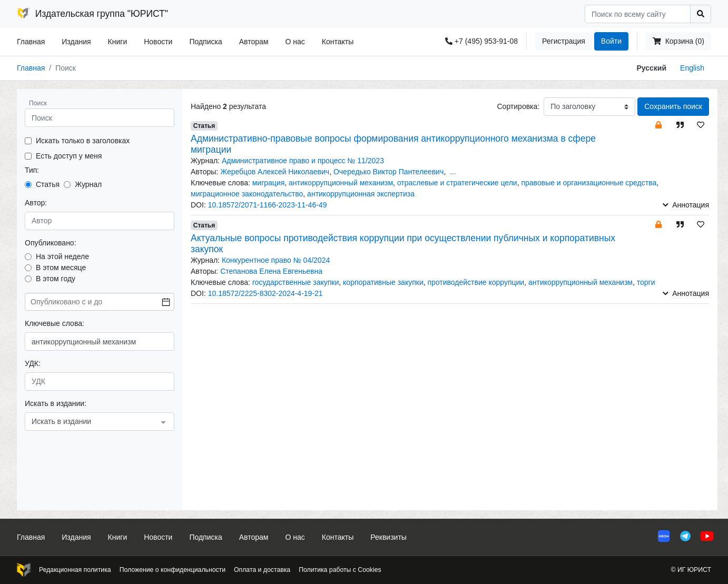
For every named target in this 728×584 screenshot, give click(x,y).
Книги (118, 42)
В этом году (56, 279)
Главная (31, 42)
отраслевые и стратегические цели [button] (457, 183)
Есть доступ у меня (69, 156)
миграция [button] (269, 183)
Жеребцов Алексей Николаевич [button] (275, 172)
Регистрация (564, 41)
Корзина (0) (678, 41)
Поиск (38, 103)
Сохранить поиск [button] (673, 106)
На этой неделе (62, 256)
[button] (658, 125)
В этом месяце (61, 268)
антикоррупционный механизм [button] (341, 183)
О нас (295, 42)
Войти (611, 41)
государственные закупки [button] (296, 282)
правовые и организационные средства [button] (589, 183)
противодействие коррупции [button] (476, 282)
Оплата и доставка (262, 570)
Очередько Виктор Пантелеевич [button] (388, 172)
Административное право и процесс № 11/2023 (303, 161)
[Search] (638, 14)
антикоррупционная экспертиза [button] (361, 194)
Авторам (254, 42)
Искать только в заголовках (83, 141)
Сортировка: (518, 106)
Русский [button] (652, 68)
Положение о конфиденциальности (173, 570)
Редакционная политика (75, 570)
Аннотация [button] (686, 205)
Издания (76, 42)
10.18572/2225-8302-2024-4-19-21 (265, 293)
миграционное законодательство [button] (247, 194)
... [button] (453, 172)
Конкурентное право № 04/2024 (276, 260)
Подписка (205, 42)
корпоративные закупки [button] (383, 282)
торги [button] (646, 282)
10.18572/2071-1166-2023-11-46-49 (268, 205)
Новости (158, 42)
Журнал (88, 184)
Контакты (338, 42)
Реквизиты (388, 537)
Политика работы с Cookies (340, 570)
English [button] (692, 68)
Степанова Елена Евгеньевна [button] (271, 271)
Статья (48, 184)
